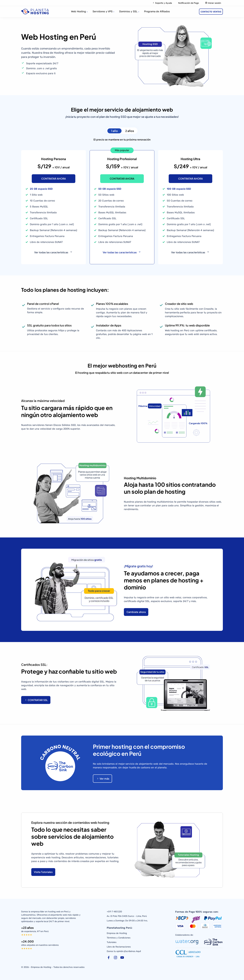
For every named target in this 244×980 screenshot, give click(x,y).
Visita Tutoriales (43, 872)
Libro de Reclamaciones (119, 947)
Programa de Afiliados (157, 11)
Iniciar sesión (213, 3)
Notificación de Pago (189, 3)
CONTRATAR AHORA (54, 179)
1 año (114, 131)
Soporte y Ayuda (162, 3)
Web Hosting (79, 11)
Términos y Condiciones (119, 938)
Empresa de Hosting (117, 933)
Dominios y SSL (128, 11)
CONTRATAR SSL (36, 700)
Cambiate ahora (136, 612)
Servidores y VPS (103, 11)
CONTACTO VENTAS (211, 12)
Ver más (103, 779)
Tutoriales (112, 942)
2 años (130, 131)
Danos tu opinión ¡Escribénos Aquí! (124, 951)
